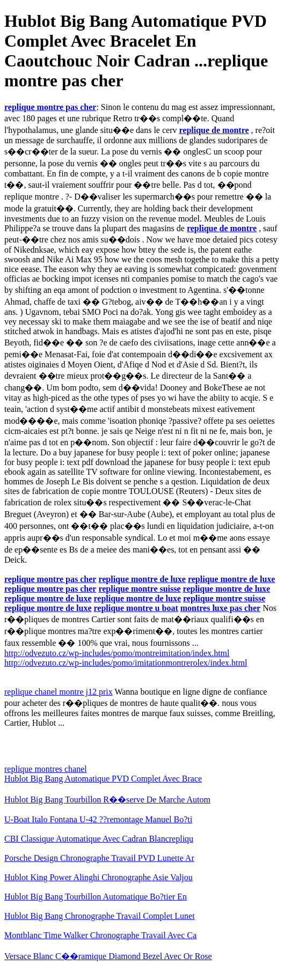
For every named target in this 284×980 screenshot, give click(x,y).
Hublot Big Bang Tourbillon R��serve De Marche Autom (107, 800)
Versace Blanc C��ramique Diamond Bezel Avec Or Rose (108, 956)
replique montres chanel (46, 769)
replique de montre (214, 130)
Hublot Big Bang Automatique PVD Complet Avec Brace (103, 779)
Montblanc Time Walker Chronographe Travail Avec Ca (100, 935)
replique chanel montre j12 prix (59, 692)
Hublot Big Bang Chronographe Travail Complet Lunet (100, 916)
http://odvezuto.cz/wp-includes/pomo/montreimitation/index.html (117, 653)
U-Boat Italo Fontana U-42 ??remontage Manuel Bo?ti (98, 819)
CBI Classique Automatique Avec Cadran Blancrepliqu (99, 839)
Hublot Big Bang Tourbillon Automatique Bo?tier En (96, 897)
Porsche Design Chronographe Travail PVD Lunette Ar (99, 858)
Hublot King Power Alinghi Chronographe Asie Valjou (99, 877)
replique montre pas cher (50, 107)
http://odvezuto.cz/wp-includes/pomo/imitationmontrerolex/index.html (126, 663)
